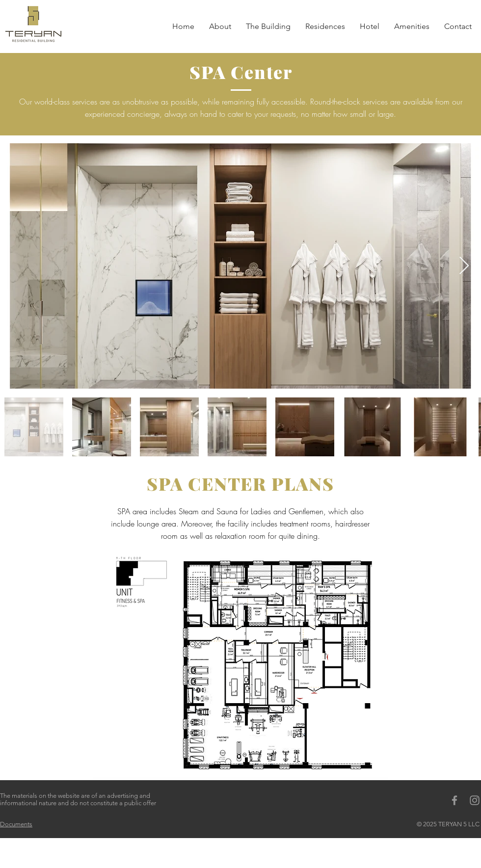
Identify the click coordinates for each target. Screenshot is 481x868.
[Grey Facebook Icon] (454, 800)
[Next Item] (464, 266)
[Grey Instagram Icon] (475, 800)
